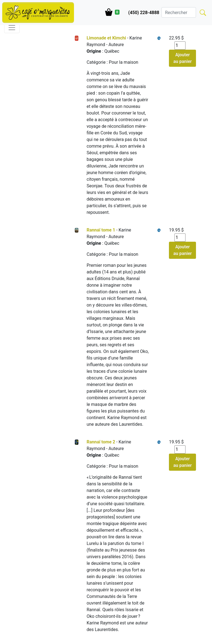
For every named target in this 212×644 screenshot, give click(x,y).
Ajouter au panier (183, 58)
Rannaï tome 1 (101, 230)
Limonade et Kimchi (106, 38)
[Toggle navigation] (12, 28)
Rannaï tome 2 (101, 442)
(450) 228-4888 (144, 13)
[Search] (179, 12)
